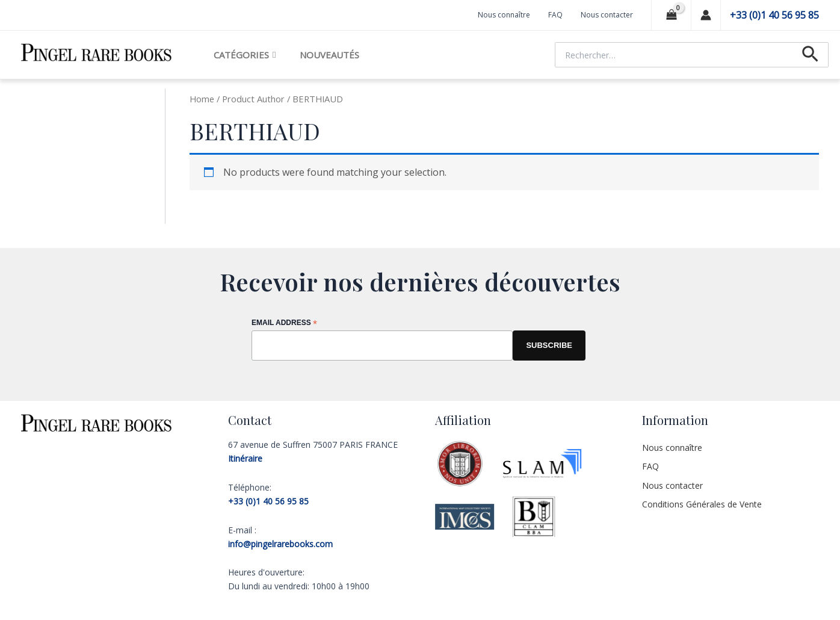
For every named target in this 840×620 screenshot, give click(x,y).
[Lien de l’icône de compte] (706, 15)
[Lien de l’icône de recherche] (810, 55)
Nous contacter (607, 15)
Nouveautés (329, 55)
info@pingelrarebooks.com (280, 544)
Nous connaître (504, 15)
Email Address (284, 324)
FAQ (555, 15)
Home (202, 99)
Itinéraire (245, 458)
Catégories (245, 55)
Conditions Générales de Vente (702, 504)
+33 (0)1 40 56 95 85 (774, 15)
